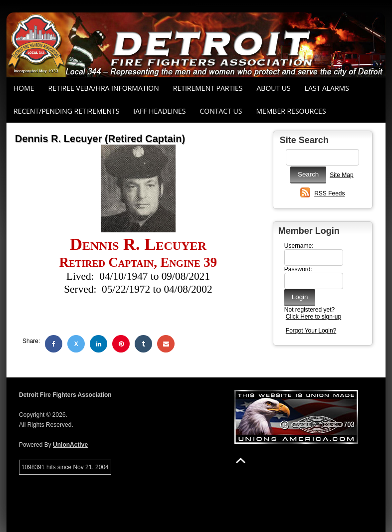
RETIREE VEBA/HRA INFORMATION (104, 88)
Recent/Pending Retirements (66, 111)
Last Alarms (327, 88)
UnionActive (70, 445)
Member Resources (291, 111)
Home (24, 88)
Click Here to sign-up (313, 317)
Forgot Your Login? (311, 331)
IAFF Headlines (159, 111)
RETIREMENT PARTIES (208, 88)
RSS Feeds (329, 193)
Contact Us (221, 111)
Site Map (341, 175)
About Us (274, 88)
